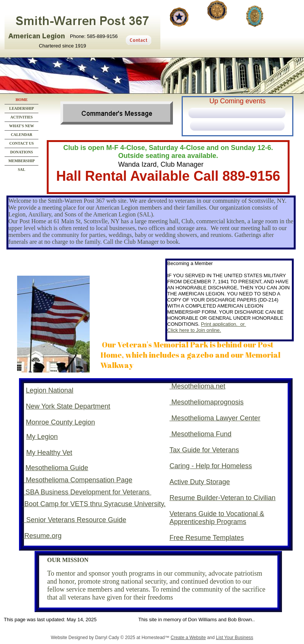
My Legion (42, 437)
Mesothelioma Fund (201, 434)
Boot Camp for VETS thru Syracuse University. (94, 504)
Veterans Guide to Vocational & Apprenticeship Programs (217, 518)
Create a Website (188, 638)
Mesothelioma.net (198, 386)
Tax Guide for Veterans (204, 450)
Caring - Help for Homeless (211, 466)
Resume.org (42, 536)
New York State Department (68, 406)
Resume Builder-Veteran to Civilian (222, 498)
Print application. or (224, 324)
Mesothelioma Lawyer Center (216, 418)
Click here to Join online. (194, 330)
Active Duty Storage (200, 482)
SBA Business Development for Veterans (87, 492)
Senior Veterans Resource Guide (74, 520)
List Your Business (234, 638)
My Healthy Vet (49, 453)
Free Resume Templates (207, 538)
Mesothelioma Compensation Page (78, 480)
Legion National (50, 390)
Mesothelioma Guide (57, 468)
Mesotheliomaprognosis (207, 402)
